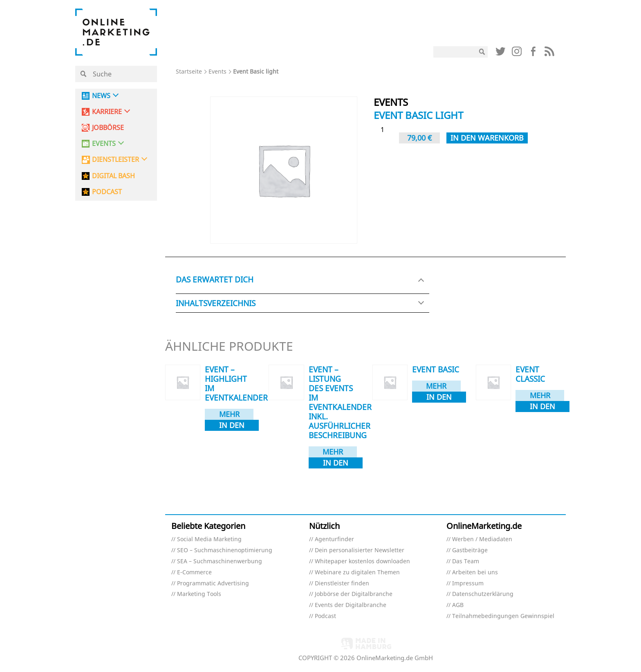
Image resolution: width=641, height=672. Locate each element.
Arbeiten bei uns (475, 572)
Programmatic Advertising (213, 584)
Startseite (189, 71)
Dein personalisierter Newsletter (360, 550)
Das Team (466, 561)
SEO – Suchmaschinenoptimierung (225, 550)
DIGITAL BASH (113, 176)
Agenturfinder (334, 539)
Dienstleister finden (342, 584)
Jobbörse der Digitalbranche (354, 594)
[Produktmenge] (385, 130)
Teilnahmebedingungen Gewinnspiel (503, 616)
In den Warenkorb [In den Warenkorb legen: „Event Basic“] (439, 397)
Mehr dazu (229, 414)
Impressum (468, 584)
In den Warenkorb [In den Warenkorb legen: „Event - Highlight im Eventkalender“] (232, 426)
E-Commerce (194, 572)
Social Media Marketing (209, 539)
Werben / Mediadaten (482, 539)
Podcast (325, 616)
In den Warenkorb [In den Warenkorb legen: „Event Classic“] (542, 407)
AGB (458, 605)
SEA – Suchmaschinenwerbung (220, 561)
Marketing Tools (199, 594)
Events (217, 71)
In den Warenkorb (487, 138)
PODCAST (107, 192)
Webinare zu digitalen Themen (357, 572)
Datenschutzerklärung (483, 594)
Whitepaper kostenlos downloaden (362, 561)
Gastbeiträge (470, 550)
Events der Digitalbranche (351, 605)
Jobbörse (108, 128)
